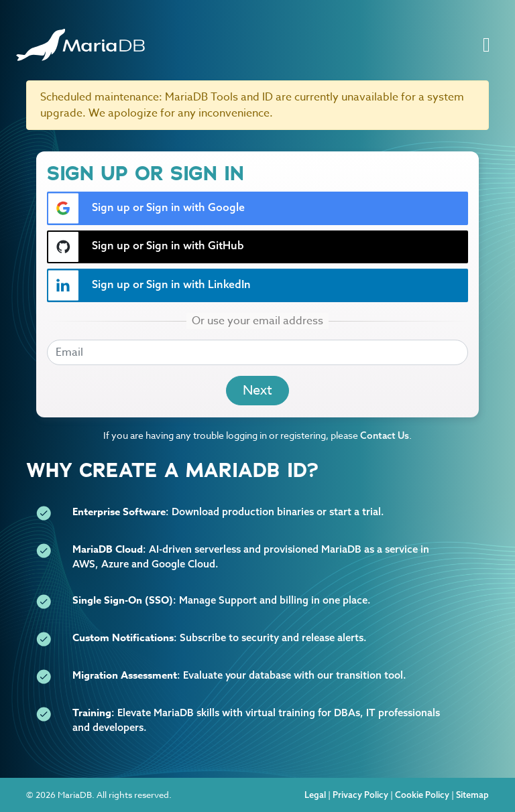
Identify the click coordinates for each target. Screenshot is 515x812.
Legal (315, 795)
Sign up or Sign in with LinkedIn (149, 285)
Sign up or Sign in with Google (146, 208)
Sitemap (472, 795)
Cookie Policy (422, 795)
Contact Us (385, 435)
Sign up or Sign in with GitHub (146, 247)
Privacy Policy (360, 795)
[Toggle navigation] (487, 45)
